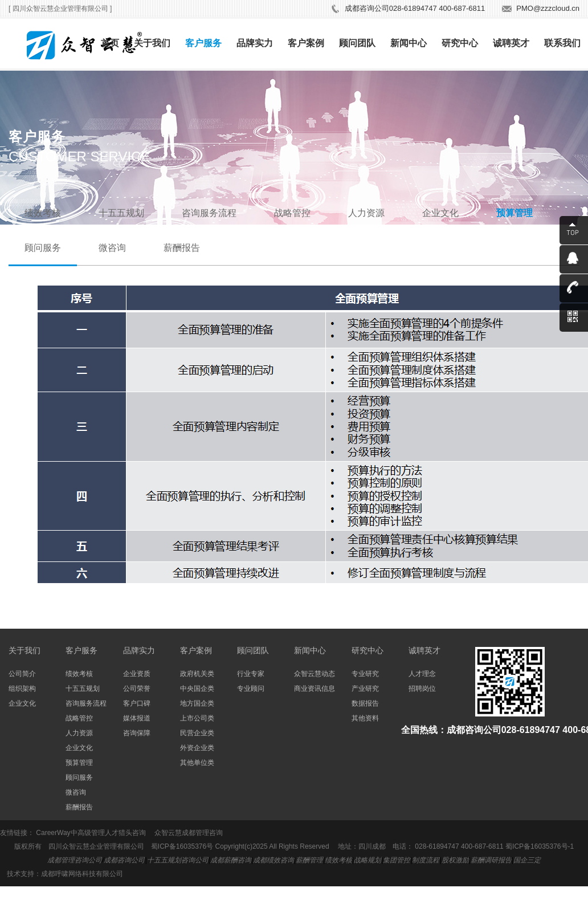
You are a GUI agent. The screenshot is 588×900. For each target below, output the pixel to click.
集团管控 (397, 860)
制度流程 (426, 860)
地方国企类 (197, 703)
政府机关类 (197, 674)
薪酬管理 (309, 860)
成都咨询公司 (124, 860)
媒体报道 (137, 718)
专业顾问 (251, 689)
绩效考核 (43, 213)
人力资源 (366, 213)
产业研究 (365, 689)
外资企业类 (197, 748)
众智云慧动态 (315, 674)
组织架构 (22, 689)
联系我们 (562, 43)
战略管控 (292, 213)
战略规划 (367, 860)
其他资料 (365, 718)
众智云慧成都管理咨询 (189, 833)
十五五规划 (121, 213)
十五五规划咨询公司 (178, 860)
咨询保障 (137, 733)
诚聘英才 (511, 43)
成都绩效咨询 (273, 860)
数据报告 (365, 703)
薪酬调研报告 (491, 860)
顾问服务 (43, 248)
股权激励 (455, 860)
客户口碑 (137, 703)
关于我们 (152, 43)
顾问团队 (357, 43)
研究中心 (460, 43)
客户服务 (203, 43)
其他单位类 (197, 763)
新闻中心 (409, 43)
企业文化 (440, 213)
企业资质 (137, 674)
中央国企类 (197, 689)
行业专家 (251, 674)
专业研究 (365, 674)
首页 (110, 43)
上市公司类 (197, 718)
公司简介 (22, 674)
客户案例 (306, 43)
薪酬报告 (182, 248)
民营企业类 (197, 733)
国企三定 (527, 860)
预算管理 (514, 213)
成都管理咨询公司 (75, 860)
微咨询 (112, 248)
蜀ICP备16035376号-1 (540, 846)
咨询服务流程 (209, 213)
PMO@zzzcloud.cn (548, 8)
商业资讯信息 (315, 689)
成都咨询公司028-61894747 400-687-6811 (415, 8)
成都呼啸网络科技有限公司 (82, 874)
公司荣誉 (137, 689)
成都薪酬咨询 (231, 860)
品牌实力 (255, 43)
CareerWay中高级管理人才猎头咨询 (91, 833)
